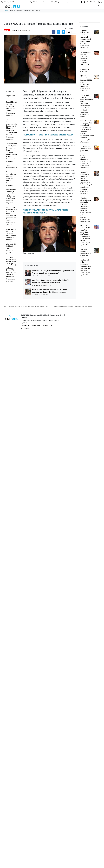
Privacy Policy (48, 325)
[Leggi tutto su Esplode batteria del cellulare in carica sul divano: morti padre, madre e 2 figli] (86, 37)
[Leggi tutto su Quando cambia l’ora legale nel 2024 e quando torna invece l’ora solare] (86, 81)
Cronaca (7, 30)
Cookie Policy (26, 329)
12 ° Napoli (8, 2)
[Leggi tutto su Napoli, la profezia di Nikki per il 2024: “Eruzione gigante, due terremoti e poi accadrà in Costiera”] (86, 181)
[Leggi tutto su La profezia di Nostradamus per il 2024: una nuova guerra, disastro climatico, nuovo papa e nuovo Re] (86, 155)
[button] (94, 2)
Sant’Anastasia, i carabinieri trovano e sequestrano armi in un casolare (73, 306)
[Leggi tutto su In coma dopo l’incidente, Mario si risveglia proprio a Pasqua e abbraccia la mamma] (86, 60)
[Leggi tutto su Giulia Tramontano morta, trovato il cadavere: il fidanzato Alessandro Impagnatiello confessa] (11, 127)
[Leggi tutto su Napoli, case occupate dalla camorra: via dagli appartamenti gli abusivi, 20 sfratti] (11, 214)
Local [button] (100, 2)
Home (6, 11)
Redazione (36, 325)
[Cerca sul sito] (81, 2)
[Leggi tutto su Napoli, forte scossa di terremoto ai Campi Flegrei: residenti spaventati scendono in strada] (11, 103)
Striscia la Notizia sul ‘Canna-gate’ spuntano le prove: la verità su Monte (28, 306)
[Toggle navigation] (99, 6)
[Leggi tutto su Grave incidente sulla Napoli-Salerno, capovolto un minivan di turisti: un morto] (11, 173)
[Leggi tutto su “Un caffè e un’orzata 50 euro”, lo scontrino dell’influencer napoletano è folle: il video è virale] (86, 233)
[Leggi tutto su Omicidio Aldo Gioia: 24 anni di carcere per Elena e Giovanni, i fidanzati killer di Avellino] (11, 150)
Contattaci (25, 325)
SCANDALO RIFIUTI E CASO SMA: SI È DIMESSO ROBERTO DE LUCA (48, 135)
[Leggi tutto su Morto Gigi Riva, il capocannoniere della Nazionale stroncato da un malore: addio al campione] (86, 104)
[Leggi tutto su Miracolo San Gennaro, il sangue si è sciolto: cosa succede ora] (11, 194)
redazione (16, 30)
